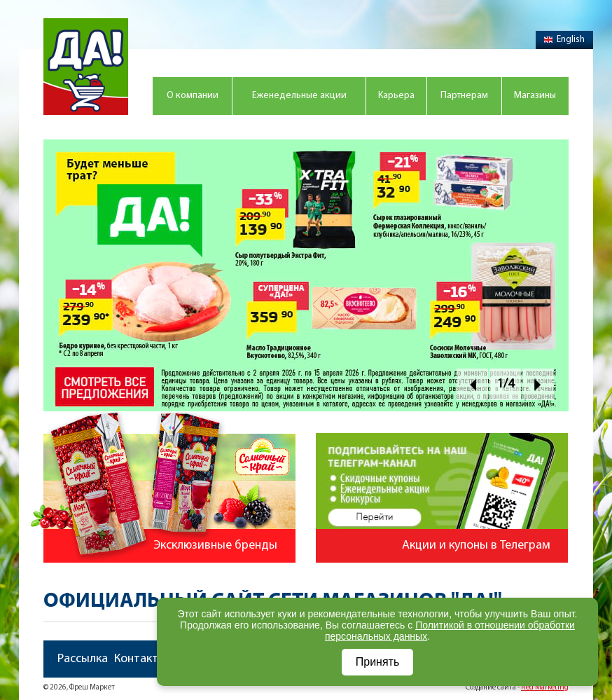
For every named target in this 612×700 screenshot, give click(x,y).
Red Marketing (545, 688)
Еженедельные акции (299, 96)
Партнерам (464, 96)
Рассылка (83, 659)
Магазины (535, 96)
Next (538, 384)
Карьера (396, 96)
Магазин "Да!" (86, 67)
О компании (193, 96)
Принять (378, 662)
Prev (472, 384)
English (564, 40)
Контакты (140, 659)
